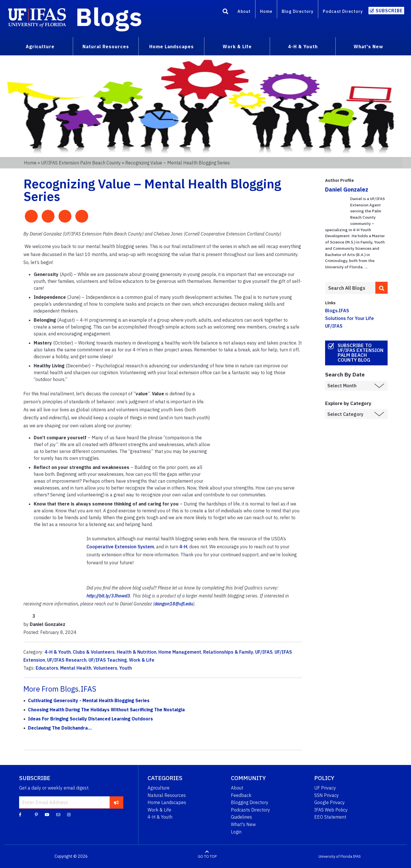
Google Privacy (330, 802)
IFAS (357, 856)
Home (266, 11)
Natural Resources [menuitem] (106, 47)
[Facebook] (20, 814)
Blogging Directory (250, 802)
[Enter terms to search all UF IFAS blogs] (350, 288)
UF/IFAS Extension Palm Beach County (81, 163)
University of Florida (335, 856)
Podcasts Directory (250, 810)
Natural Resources (167, 795)
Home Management (180, 652)
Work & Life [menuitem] (237, 47)
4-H (183, 547)
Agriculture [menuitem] (40, 47)
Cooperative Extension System (120, 547)
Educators (47, 668)
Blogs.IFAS (337, 311)
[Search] (225, 12)
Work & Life (142, 660)
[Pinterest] (36, 814)
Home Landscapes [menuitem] (172, 47)
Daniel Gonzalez (347, 189)
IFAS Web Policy (331, 810)
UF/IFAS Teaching (108, 660)
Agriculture (159, 788)
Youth (126, 668)
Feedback (241, 795)
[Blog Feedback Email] (58, 814)
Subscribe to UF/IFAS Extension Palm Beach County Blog (361, 353)
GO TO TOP (207, 856)
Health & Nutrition (137, 652)
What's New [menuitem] (368, 47)
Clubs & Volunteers (94, 652)
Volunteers (105, 668)
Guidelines (241, 817)
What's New (243, 824)
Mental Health (76, 668)
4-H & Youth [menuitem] (303, 47)
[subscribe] (116, 802)
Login (236, 832)
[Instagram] (69, 814)
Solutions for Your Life (349, 318)
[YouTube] (47, 814)
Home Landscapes (167, 802)
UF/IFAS (264, 652)
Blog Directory (298, 11)
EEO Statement (330, 817)
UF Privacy (325, 788)
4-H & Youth (58, 652)
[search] (382, 288)
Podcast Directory (343, 11)
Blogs (109, 17)
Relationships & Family (228, 652)
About (244, 11)
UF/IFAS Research (67, 660)
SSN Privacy (327, 795)
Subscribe (389, 11)
